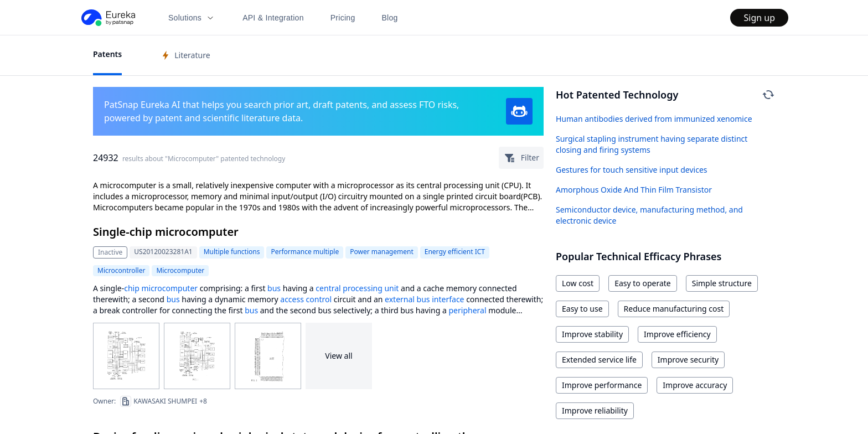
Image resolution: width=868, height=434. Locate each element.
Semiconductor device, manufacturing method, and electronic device (649, 215)
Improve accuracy (695, 385)
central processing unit (357, 288)
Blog (390, 18)
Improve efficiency (677, 334)
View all (339, 356)
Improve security (688, 360)
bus (274, 288)
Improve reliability (595, 410)
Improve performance (602, 385)
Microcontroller (121, 270)
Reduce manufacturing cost (674, 309)
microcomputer (169, 288)
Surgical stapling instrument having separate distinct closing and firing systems (652, 144)
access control (306, 299)
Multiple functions (232, 252)
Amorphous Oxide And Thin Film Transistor (634, 190)
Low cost (578, 283)
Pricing (343, 18)
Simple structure (722, 283)
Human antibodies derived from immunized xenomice (654, 119)
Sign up (759, 18)
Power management (382, 252)
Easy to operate (643, 283)
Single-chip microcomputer (166, 232)
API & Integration (273, 18)
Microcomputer (180, 270)
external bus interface (424, 299)
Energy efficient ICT (455, 252)
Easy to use (582, 309)
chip (132, 288)
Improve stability (592, 334)
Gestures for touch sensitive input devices (632, 170)
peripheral (467, 310)
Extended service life (599, 360)
